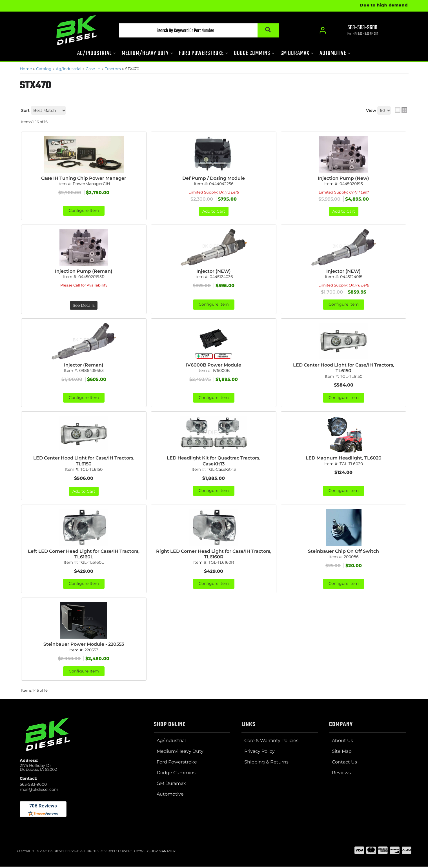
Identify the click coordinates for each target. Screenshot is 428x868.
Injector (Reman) (84, 365)
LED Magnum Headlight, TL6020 (344, 459)
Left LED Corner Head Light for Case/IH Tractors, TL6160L (84, 555)
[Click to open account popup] (323, 31)
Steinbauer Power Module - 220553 (84, 646)
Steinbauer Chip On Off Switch (343, 552)
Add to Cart (214, 211)
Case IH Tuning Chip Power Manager (84, 178)
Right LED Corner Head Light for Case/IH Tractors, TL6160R (214, 555)
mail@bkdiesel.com (39, 791)
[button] (194, 31)
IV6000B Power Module (214, 365)
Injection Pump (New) (343, 178)
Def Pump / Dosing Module (214, 178)
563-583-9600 (33, 786)
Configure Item (84, 211)
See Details (84, 306)
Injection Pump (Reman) (84, 271)
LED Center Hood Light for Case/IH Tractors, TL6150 (344, 368)
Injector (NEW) (214, 271)
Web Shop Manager (158, 853)
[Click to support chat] (358, 31)
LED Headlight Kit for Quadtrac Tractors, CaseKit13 (214, 462)
